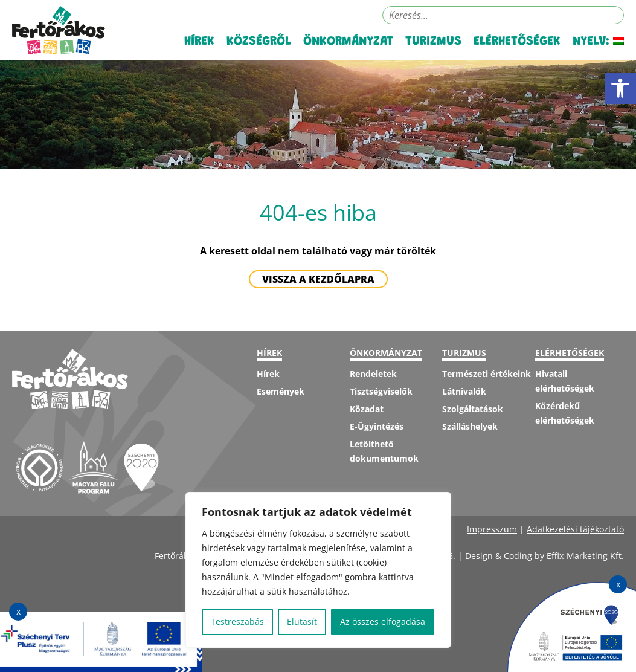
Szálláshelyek (470, 426)
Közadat (367, 409)
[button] (620, 88)
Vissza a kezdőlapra (318, 279)
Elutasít (302, 622)
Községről (259, 42)
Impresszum (492, 529)
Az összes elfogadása (383, 622)
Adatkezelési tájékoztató (575, 529)
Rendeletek (373, 374)
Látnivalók (464, 391)
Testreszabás (237, 622)
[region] (318, 570)
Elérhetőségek (517, 42)
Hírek (199, 42)
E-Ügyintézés (377, 426)
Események (281, 391)
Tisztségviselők (381, 391)
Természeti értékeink (487, 374)
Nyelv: (598, 42)
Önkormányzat (348, 42)
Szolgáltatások (473, 409)
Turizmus (433, 42)
